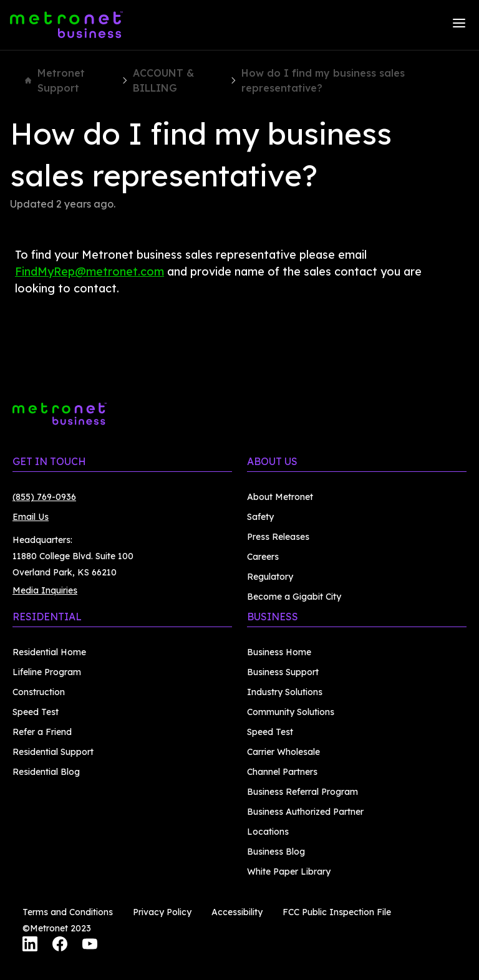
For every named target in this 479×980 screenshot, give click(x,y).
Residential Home (49, 652)
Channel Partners (282, 772)
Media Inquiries (45, 590)
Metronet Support (55, 80)
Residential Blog (46, 772)
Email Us (31, 517)
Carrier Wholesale (283, 752)
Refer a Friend (42, 732)
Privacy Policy (162, 912)
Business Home (279, 652)
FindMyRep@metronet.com (90, 271)
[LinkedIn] (30, 946)
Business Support (283, 672)
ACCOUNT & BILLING (163, 80)
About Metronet (280, 497)
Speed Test (36, 712)
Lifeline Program (47, 672)
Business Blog (276, 852)
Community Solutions (291, 712)
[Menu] (459, 25)
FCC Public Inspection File (337, 912)
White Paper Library (289, 872)
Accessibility (237, 912)
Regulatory (270, 577)
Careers (263, 557)
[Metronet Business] (66, 25)
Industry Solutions (285, 692)
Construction (39, 692)
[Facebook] (60, 946)
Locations (268, 832)
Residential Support (53, 752)
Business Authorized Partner (305, 812)
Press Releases (278, 537)
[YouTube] (90, 946)
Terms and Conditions (68, 912)
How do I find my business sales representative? (323, 80)
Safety (260, 517)
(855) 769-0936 (44, 497)
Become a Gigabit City (294, 597)
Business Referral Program (302, 792)
